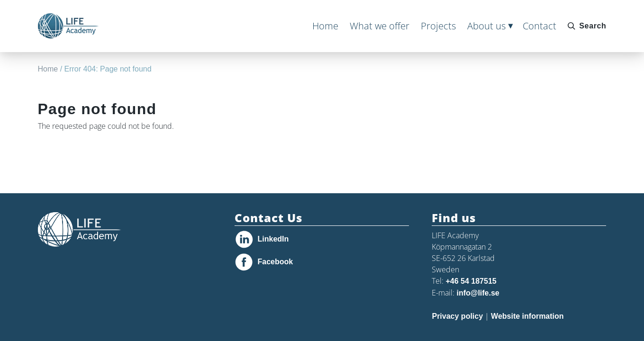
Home (325, 26)
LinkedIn (273, 239)
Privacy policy (457, 316)
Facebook (275, 262)
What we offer (380, 26)
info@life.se (478, 293)
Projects (438, 26)
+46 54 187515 (471, 281)
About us (486, 26)
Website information (527, 316)
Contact (540, 26)
